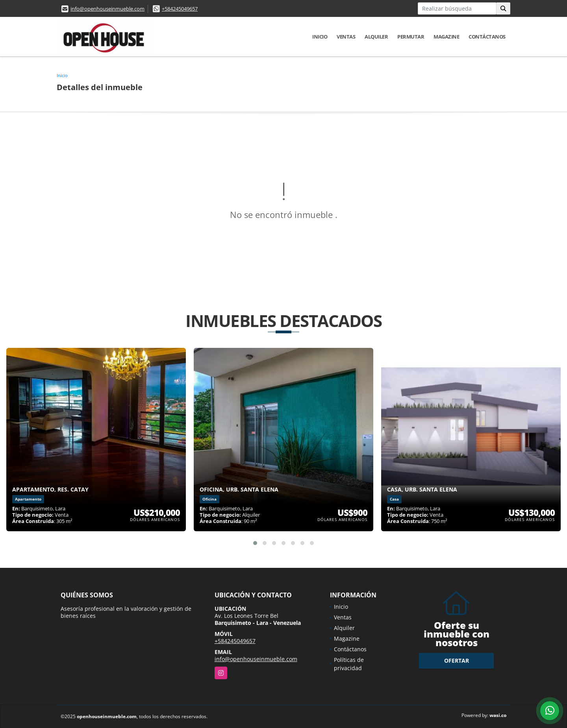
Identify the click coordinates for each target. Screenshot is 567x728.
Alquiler (376, 37)
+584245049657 (180, 9)
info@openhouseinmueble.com (107, 9)
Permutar (411, 37)
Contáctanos (487, 37)
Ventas (346, 37)
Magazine (446, 37)
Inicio (320, 37)
